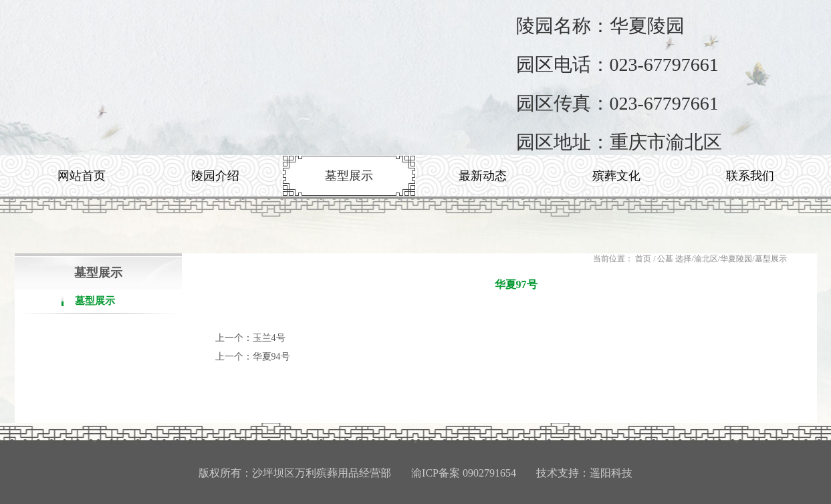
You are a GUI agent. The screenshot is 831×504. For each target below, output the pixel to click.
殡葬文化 (616, 176)
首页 (643, 259)
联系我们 (750, 176)
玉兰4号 (269, 338)
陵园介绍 (215, 176)
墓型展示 (349, 176)
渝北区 (706, 259)
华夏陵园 (736, 259)
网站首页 (82, 176)
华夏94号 (271, 357)
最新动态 (483, 176)
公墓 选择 (674, 259)
